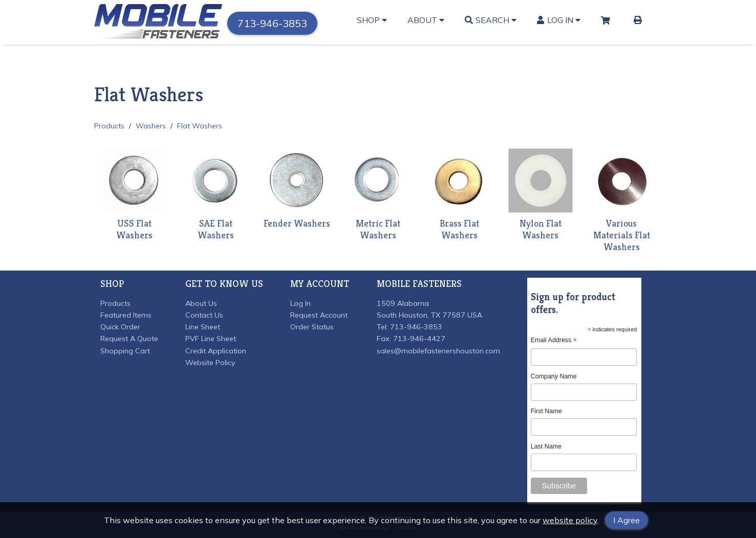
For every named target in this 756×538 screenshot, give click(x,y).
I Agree (627, 520)
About (426, 20)
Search (491, 20)
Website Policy (210, 363)
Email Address (554, 340)
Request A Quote (129, 339)
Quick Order (120, 327)
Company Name (554, 376)
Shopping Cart (125, 351)
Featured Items (126, 315)
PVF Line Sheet (211, 339)
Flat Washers (200, 126)
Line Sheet (203, 327)
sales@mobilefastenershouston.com (438, 351)
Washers (151, 126)
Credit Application (216, 351)
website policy (570, 520)
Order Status (312, 327)
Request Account (319, 315)
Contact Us (204, 315)
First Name (546, 411)
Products (109, 126)
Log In (559, 20)
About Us (201, 303)
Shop (372, 20)
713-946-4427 (419, 339)
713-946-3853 (272, 23)
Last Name (546, 446)
